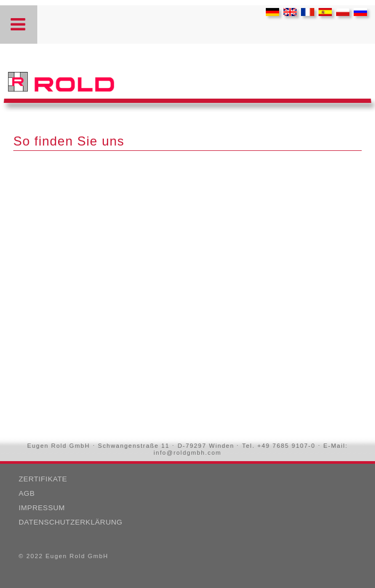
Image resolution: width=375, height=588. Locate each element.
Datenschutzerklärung (71, 522)
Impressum (42, 508)
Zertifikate (43, 479)
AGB (27, 493)
